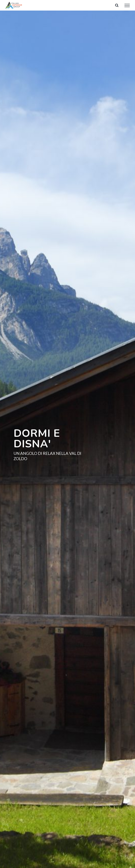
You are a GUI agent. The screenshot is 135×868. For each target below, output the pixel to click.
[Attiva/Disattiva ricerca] (117, 5)
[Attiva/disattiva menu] (127, 5)
